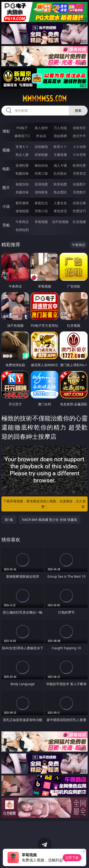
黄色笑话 (60, 211)
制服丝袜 (22, 173)
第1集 (9, 520)
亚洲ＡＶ (22, 147)
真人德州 (41, 128)
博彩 (6, 131)
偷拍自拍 (41, 165)
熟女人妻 (22, 155)
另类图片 (79, 192)
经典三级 (41, 173)
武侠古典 (79, 203)
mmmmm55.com (44, 99)
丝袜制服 (41, 155)
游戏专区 (79, 128)
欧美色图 (60, 184)
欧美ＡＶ (60, 147)
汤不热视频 (60, 222)
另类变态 (79, 173)
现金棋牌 (60, 136)
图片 (6, 188)
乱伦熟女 (60, 173)
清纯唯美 (41, 192)
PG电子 (22, 128)
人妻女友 (60, 203)
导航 (6, 225)
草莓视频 (41, 222)
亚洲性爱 (22, 165)
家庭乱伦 (41, 203)
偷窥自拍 (22, 184)
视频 (6, 150)
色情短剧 (22, 230)
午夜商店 (22, 222)
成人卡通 (60, 165)
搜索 (78, 110)
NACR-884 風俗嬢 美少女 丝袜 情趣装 (50, 520)
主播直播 (60, 155)
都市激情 (22, 203)
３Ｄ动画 (79, 147)
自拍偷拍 (41, 147)
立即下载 (72, 858)
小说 (6, 206)
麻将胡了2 (22, 136)
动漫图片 (79, 184)
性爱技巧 (79, 211)
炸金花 (41, 136)
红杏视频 (79, 222)
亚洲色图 (41, 184)
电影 (6, 169)
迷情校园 (22, 211)
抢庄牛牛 (79, 136)
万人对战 (60, 128)
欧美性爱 (79, 165)
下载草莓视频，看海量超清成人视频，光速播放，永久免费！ (44, 504)
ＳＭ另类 (79, 155)
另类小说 (41, 211)
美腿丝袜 (22, 192)
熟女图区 (60, 192)
